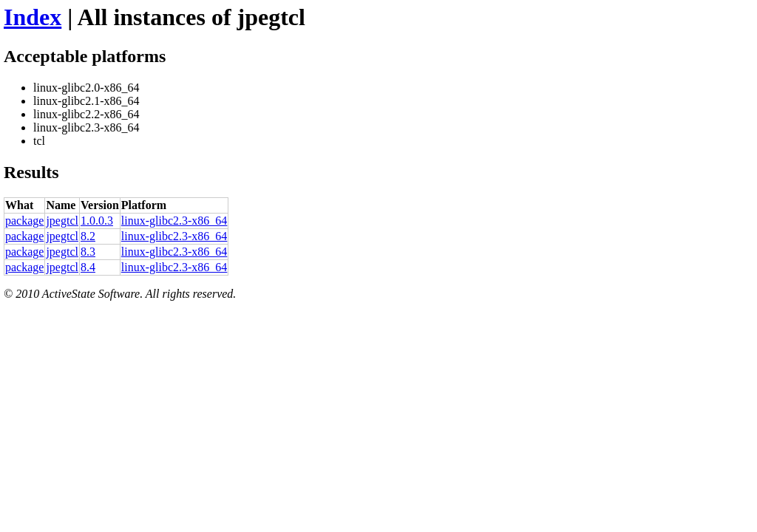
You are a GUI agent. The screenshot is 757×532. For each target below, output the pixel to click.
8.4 (88, 267)
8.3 (88, 252)
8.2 (88, 236)
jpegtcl (62, 221)
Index (33, 17)
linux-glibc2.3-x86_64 (174, 221)
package (24, 221)
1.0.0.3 (97, 221)
